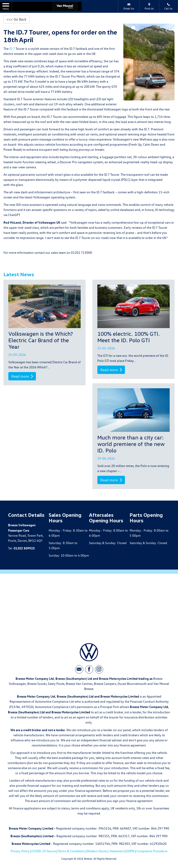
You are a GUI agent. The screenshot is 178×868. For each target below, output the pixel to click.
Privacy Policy (20, 851)
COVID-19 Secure (44, 851)
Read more (22, 376)
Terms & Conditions (71, 851)
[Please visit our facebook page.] (89, 669)
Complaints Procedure (152, 851)
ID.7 (12, 49)
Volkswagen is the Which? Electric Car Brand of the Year (41, 340)
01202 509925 (24, 548)
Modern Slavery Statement (105, 851)
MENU (6, 6)
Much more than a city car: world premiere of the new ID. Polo (131, 444)
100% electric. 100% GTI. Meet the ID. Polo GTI (129, 337)
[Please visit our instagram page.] (99, 669)
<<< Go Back (16, 19)
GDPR (130, 851)
